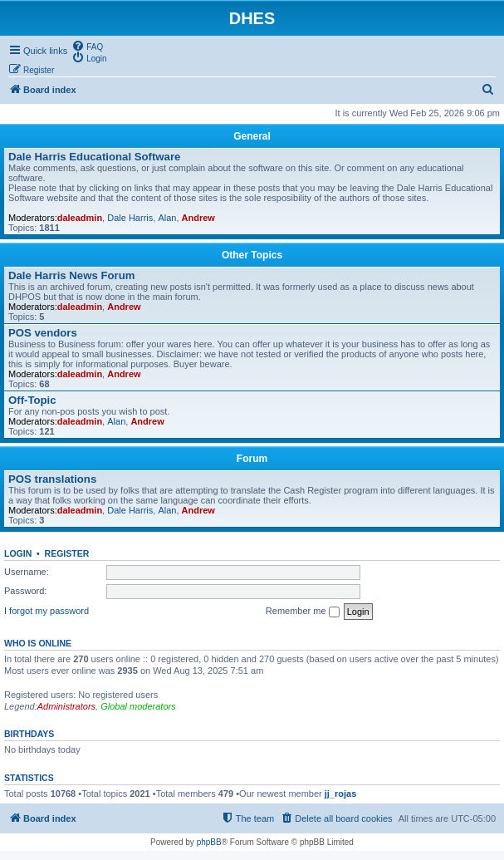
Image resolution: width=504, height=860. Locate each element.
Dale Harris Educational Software (94, 157)
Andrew (198, 218)
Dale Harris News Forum (71, 275)
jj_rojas (341, 794)
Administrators (66, 706)
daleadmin (80, 218)
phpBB (209, 842)
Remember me (303, 612)
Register (67, 553)
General (252, 136)
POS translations (52, 479)
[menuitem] (87, 46)
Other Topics (252, 255)
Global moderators (138, 706)
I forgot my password (46, 611)
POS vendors (43, 333)
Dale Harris (130, 218)
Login (18, 553)
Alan (167, 218)
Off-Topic (32, 400)
